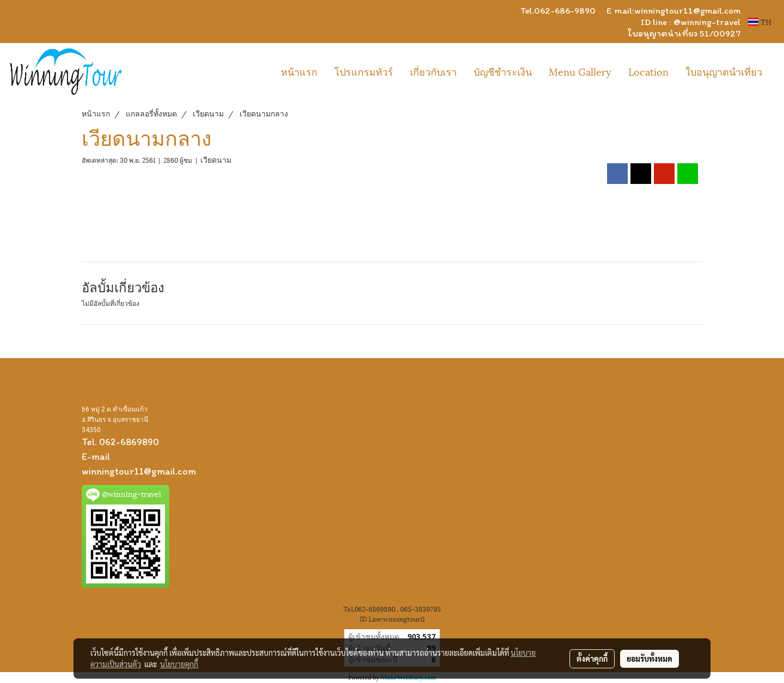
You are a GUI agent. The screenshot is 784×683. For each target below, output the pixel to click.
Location (648, 71)
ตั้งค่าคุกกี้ (592, 659)
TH (760, 21)
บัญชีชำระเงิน (503, 71)
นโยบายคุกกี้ (179, 664)
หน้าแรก (299, 71)
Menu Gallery (580, 71)
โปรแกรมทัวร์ (364, 71)
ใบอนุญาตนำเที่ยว (724, 71)
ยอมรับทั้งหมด (650, 659)
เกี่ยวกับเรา (433, 71)
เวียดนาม (216, 159)
